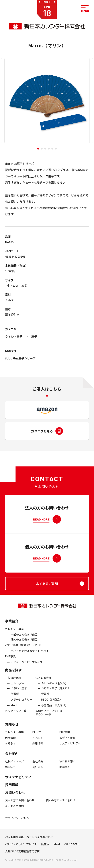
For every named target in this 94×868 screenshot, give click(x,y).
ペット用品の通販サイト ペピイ (30, 654)
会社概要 (38, 765)
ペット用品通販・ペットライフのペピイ (29, 839)
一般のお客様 (13, 681)
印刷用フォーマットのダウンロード (49, 716)
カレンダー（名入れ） (55, 687)
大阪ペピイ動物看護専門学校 (22, 853)
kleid (14, 709)
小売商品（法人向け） (55, 709)
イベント (38, 741)
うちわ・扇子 (14, 336)
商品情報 (10, 741)
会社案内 (12, 757)
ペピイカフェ (72, 846)
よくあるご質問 (14, 809)
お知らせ (12, 728)
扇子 (34, 336)
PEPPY (37, 736)
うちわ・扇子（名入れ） (56, 691)
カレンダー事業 (14, 632)
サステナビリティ (70, 747)
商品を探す (13, 673)
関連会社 (65, 770)
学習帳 (15, 697)
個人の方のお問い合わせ (61, 804)
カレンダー (18, 687)
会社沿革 (38, 770)
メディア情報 (67, 741)
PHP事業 (10, 660)
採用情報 (38, 747)
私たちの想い (67, 765)
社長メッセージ (14, 765)
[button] (38, 149)
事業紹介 (12, 624)
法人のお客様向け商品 (24, 643)
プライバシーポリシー (18, 822)
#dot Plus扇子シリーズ (20, 358)
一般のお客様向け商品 (24, 638)
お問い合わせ (15, 796)
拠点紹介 (10, 770)
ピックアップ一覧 (16, 714)
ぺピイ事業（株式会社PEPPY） (24, 649)
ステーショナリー (22, 703)
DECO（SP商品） (52, 703)
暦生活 (45, 846)
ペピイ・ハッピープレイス (27, 665)
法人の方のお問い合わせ (20, 804)
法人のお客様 (43, 681)
